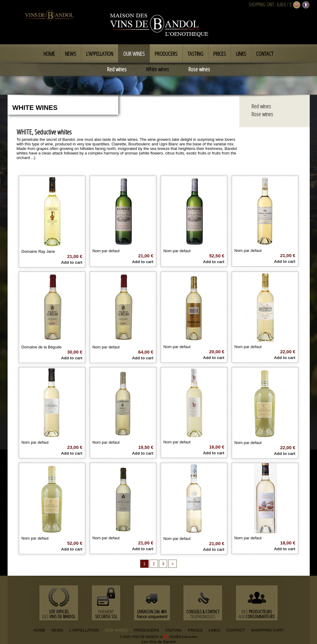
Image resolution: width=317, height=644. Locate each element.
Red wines (117, 69)
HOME (39, 630)
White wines (157, 69)
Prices (220, 54)
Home (49, 54)
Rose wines (199, 69)
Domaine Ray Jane (38, 251)
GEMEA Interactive (183, 636)
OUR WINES (116, 630)
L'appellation (100, 54)
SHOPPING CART (261, 5)
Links (241, 54)
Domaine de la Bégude (42, 347)
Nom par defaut (106, 251)
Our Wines (134, 54)
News (71, 54)
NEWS (57, 630)
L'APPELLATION (84, 630)
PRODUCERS (146, 630)
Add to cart (72, 262)
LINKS (214, 630)
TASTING (173, 630)
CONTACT (235, 630)
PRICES (195, 630)
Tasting (195, 54)
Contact (265, 54)
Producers (166, 54)
